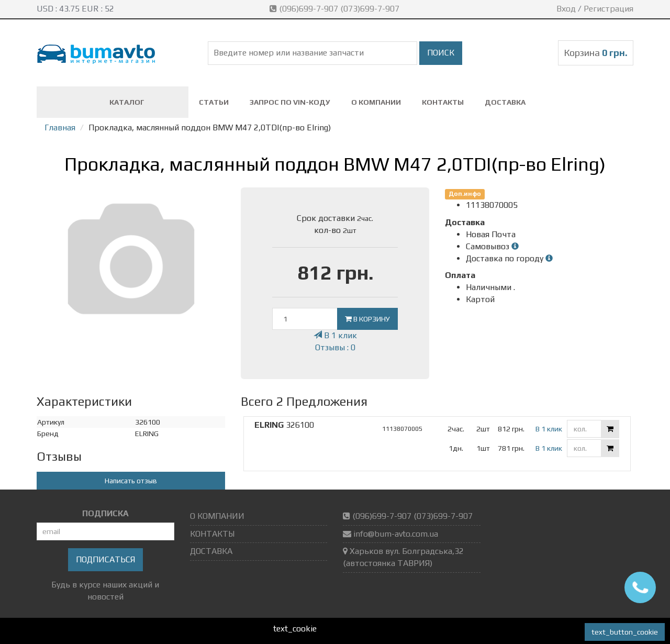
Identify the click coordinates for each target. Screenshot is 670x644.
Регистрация (608, 9)
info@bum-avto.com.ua (396, 534)
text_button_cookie (625, 632)
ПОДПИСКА (105, 513)
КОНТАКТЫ (443, 102)
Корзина (596, 53)
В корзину (367, 319)
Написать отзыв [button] (131, 481)
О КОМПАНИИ (376, 102)
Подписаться (105, 559)
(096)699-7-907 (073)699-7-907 (336, 9)
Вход (566, 9)
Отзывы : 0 (335, 347)
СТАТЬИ (214, 102)
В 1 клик (335, 335)
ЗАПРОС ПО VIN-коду (290, 102)
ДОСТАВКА (505, 102)
